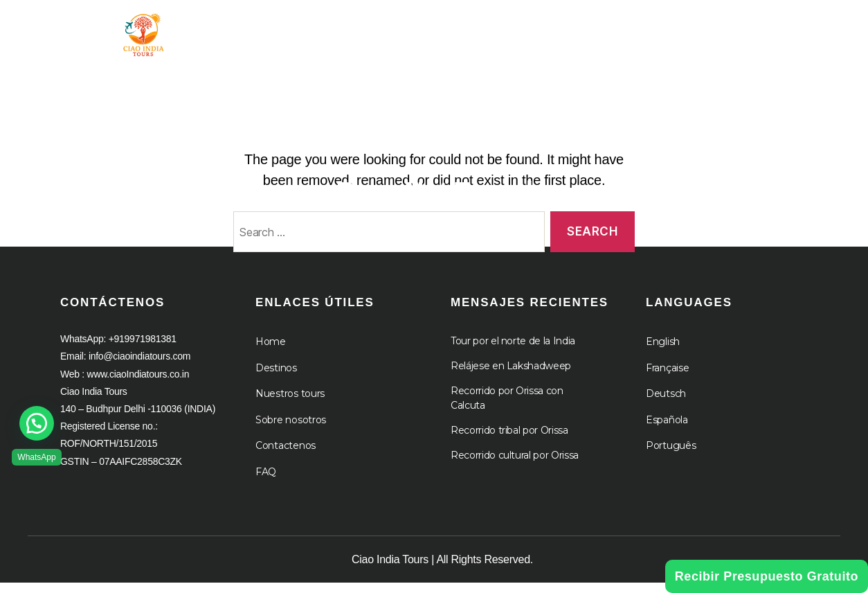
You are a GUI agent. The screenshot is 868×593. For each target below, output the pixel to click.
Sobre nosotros (291, 430)
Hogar (279, 29)
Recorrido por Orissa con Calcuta (507, 409)
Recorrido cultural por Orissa (515, 466)
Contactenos (286, 457)
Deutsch (666, 405)
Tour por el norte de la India (513, 352)
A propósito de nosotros (631, 29)
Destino (492, 29)
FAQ (266, 482)
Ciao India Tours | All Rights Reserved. (442, 570)
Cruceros (774, 29)
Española (667, 430)
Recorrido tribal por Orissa (509, 441)
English (663, 353)
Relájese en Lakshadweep (511, 377)
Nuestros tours (290, 405)
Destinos (276, 378)
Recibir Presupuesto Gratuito (767, 576)
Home (271, 353)
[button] (37, 423)
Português (671, 457)
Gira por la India (376, 29)
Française (668, 378)
